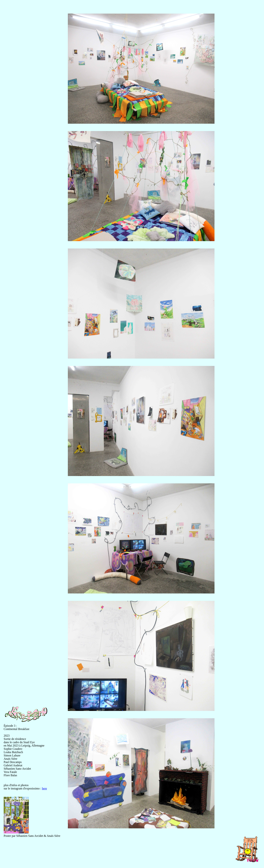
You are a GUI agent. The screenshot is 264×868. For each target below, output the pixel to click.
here (45, 788)
